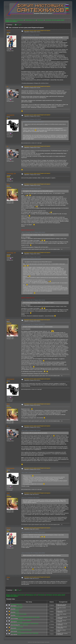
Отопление (21, 606)
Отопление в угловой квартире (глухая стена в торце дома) (25, 633)
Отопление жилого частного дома (19, 614)
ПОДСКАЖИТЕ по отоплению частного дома (21, 630)
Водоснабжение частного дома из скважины (21, 620)
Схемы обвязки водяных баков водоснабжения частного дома (25, 617)
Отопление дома (15, 611)
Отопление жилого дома (16, 608)
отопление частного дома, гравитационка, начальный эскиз (25, 624)
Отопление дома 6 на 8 (16, 604)
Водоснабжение (21, 619)
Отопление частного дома (17, 627)
